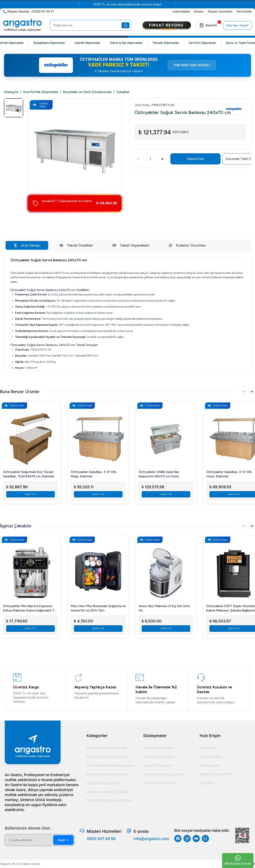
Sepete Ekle (196, 159)
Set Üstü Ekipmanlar (202, 43)
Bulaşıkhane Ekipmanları (49, 43)
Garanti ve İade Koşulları (164, 774)
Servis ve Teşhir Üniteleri (108, 792)
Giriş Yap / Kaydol (237, 25)
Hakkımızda (210, 765)
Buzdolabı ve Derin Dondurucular (87, 92)
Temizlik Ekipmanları (166, 43)
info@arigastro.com (151, 839)
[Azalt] (138, 159)
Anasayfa (11, 92)
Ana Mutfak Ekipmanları (41, 92)
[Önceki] (241, 392)
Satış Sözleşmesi (157, 765)
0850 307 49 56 (101, 839)
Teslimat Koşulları (158, 748)
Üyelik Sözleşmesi (159, 757)
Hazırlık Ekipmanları (87, 43)
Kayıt (63, 840)
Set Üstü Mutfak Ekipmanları (111, 765)
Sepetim (207, 783)
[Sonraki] (251, 392)
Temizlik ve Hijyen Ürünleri (109, 801)
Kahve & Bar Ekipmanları (126, 43)
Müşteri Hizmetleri (215, 774)
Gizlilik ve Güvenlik (159, 783)
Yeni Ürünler (210, 757)
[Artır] (162, 159)
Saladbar (123, 92)
